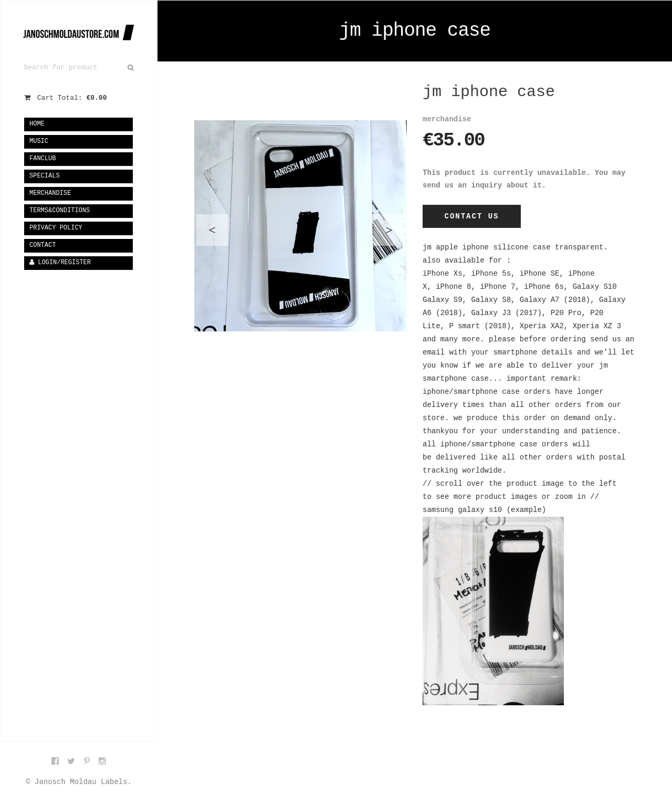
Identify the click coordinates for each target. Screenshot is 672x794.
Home (37, 124)
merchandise (50, 193)
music (39, 141)
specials (45, 176)
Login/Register (60, 263)
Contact (43, 245)
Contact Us (471, 216)
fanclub (43, 159)
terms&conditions (60, 211)
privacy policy (56, 228)
